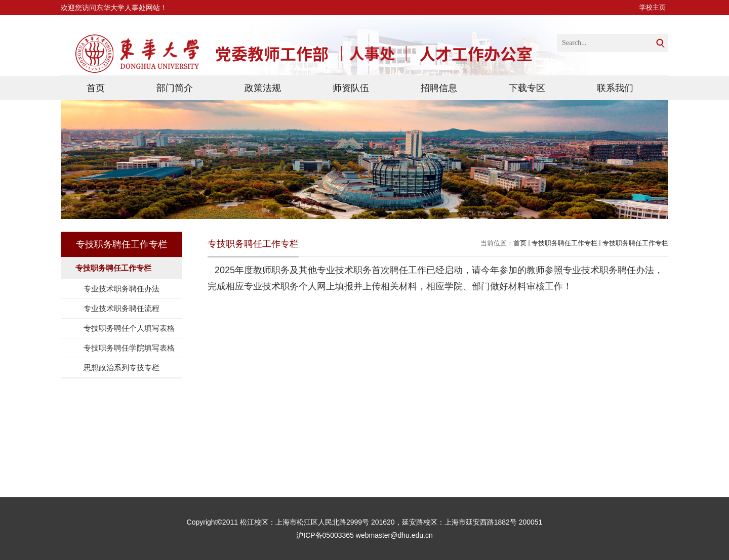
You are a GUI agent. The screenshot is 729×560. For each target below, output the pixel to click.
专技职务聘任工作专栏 (564, 243)
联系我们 (615, 88)
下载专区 (527, 88)
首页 (96, 88)
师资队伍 (351, 88)
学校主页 (653, 7)
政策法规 (263, 88)
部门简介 (175, 88)
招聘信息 (439, 88)
